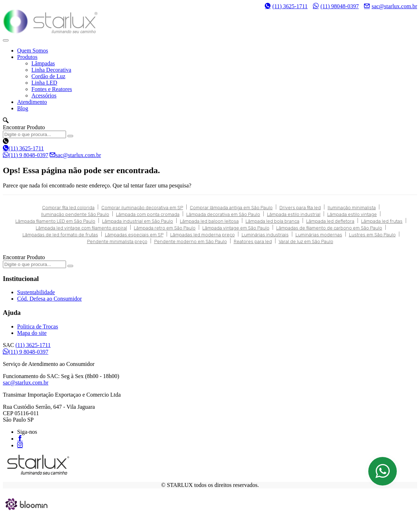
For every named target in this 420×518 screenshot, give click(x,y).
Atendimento (32, 102)
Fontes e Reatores (52, 89)
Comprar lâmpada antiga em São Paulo (231, 208)
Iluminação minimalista (352, 208)
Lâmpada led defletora (330, 221)
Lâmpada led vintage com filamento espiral (81, 228)
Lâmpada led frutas (382, 221)
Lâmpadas (43, 63)
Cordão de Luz (48, 76)
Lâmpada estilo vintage (352, 214)
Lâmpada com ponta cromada (148, 214)
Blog (23, 108)
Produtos (27, 57)
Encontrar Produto (24, 127)
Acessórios (44, 95)
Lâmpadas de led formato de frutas (60, 235)
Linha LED (44, 83)
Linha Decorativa (51, 70)
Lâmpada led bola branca (272, 221)
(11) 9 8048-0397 (26, 155)
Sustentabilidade (36, 292)
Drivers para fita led (300, 208)
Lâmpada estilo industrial (294, 214)
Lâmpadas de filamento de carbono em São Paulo (329, 228)
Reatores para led (253, 242)
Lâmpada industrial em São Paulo (138, 221)
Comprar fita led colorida (68, 208)
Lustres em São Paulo (372, 235)
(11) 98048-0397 (336, 6)
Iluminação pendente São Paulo (75, 214)
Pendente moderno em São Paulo (191, 242)
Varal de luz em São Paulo (306, 242)
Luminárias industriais (265, 235)
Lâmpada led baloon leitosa (209, 221)
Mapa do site (32, 333)
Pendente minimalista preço (117, 242)
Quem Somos (33, 51)
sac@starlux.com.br (391, 6)
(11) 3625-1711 (286, 6)
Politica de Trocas (38, 326)
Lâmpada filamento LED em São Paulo (55, 221)
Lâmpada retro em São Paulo (165, 228)
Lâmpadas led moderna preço (203, 235)
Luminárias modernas (319, 235)
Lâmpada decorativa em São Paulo (223, 214)
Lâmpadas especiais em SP (134, 235)
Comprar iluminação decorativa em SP (142, 208)
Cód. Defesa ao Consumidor (49, 299)
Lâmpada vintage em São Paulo (236, 228)
